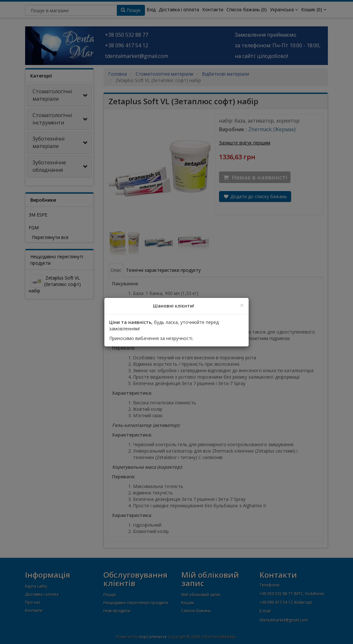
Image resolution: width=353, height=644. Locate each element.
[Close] (242, 305)
